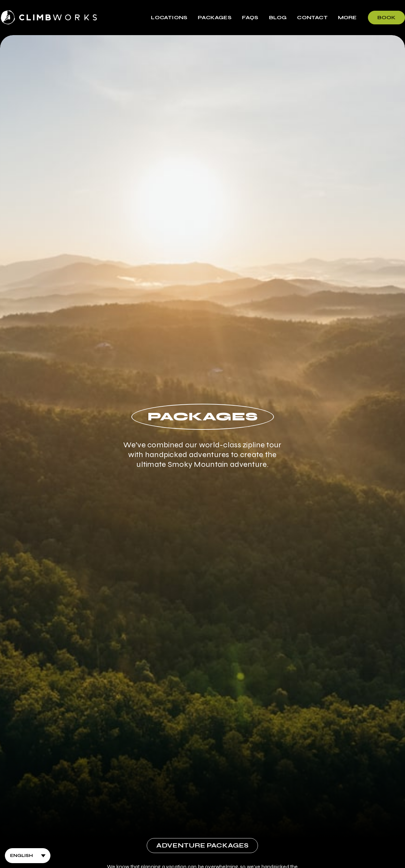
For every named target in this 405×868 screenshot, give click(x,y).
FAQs (250, 17)
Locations (169, 17)
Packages (215, 17)
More (347, 17)
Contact (312, 17)
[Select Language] (28, 856)
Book (386, 17)
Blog (278, 17)
